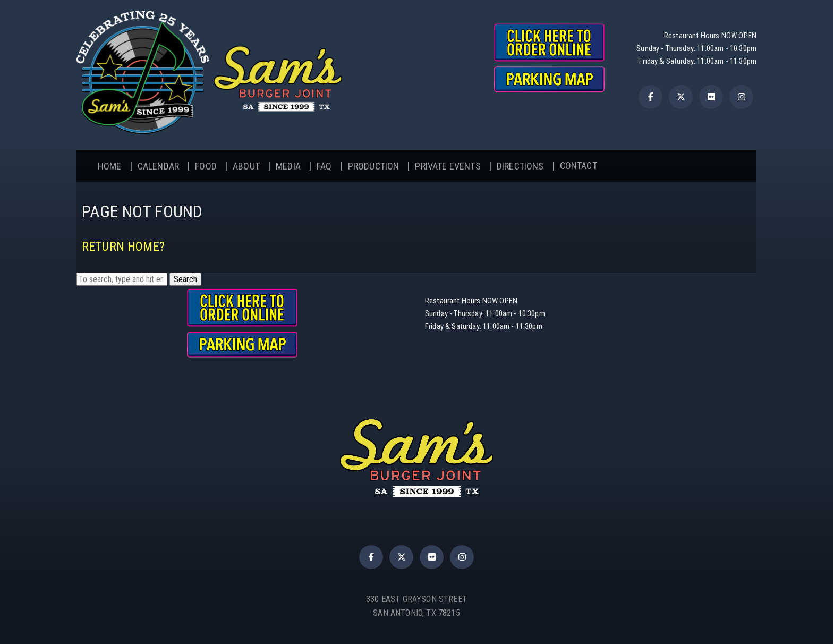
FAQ (324, 166)
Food (206, 166)
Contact (579, 166)
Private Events (448, 166)
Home (110, 166)
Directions (520, 166)
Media (288, 166)
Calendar (158, 166)
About (246, 166)
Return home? (123, 247)
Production (374, 166)
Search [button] (185, 279)
